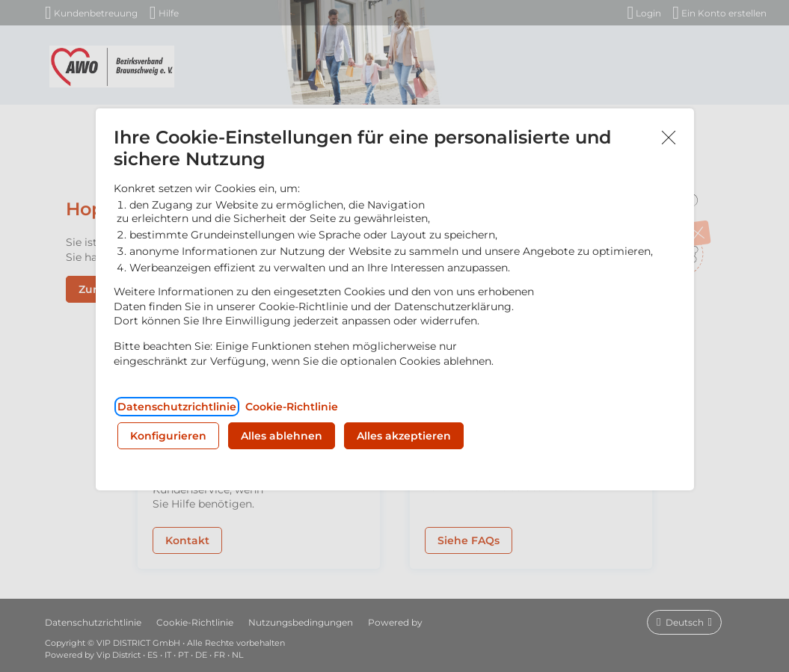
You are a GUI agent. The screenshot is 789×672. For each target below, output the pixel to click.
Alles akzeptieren (404, 436)
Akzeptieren (669, 138)
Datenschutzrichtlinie (177, 407)
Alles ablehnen (282, 436)
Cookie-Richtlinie (292, 407)
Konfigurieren (168, 436)
